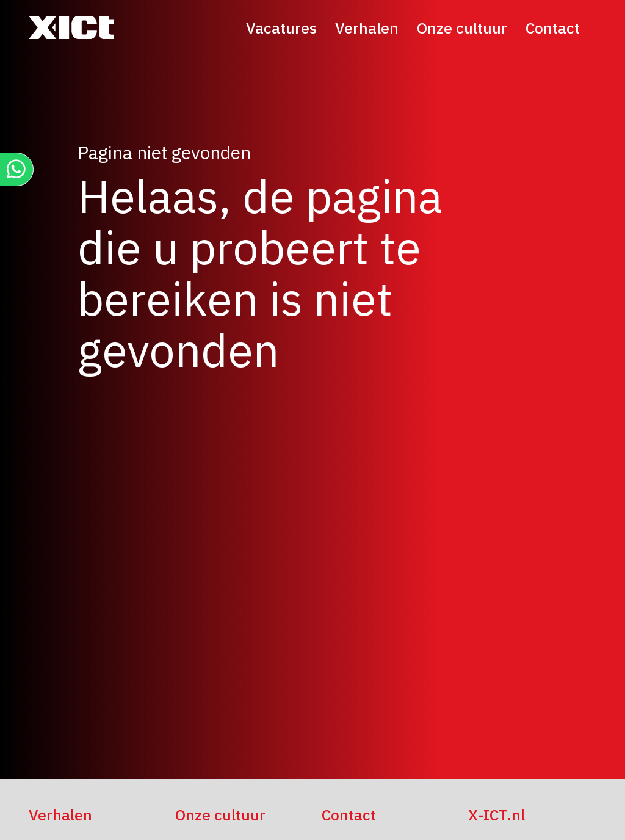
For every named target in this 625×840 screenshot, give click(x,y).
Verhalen (367, 28)
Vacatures (281, 28)
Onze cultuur (462, 28)
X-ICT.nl (497, 815)
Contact (553, 28)
